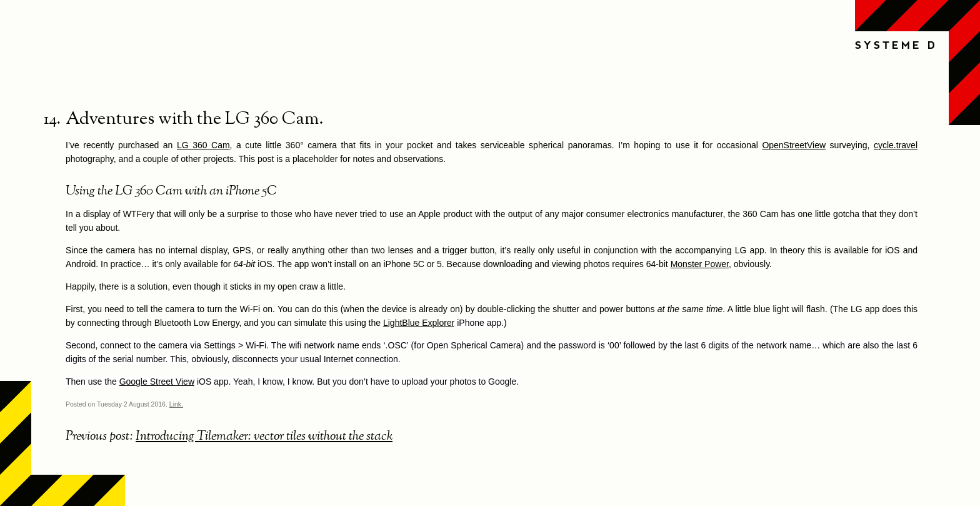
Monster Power (700, 264)
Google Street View (157, 382)
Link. (176, 404)
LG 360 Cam (203, 145)
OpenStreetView (794, 145)
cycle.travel (896, 145)
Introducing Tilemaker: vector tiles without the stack (264, 437)
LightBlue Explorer (419, 323)
